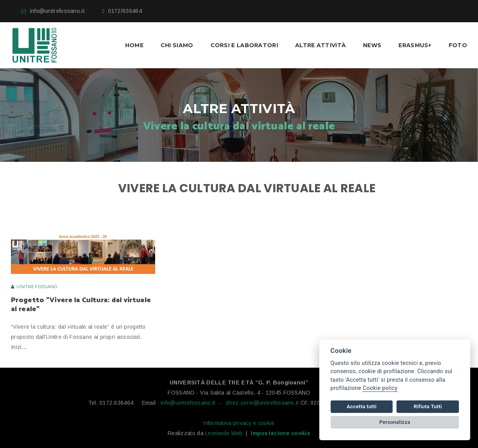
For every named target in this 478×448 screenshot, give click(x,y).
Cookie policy (380, 388)
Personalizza (395, 422)
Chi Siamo (177, 45)
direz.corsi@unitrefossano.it (262, 403)
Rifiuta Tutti (428, 406)
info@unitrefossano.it (57, 11)
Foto (458, 45)
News (372, 45)
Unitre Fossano (37, 287)
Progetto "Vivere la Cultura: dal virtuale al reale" (81, 305)
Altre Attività (320, 45)
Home (134, 45)
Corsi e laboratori (244, 45)
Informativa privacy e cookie (239, 423)
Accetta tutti (361, 406)
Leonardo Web (224, 433)
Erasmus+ (415, 45)
